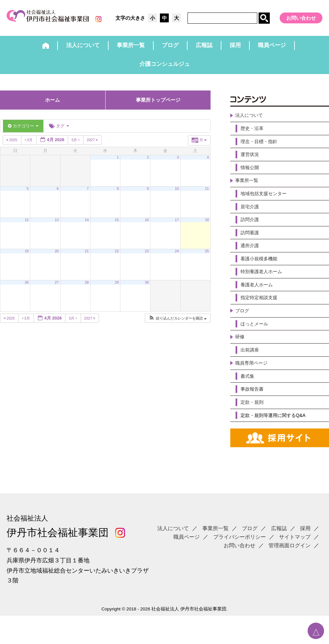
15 (117, 225)
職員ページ (187, 558)
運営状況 (251, 163)
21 (87, 256)
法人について (251, 121)
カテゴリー (23, 131)
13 (57, 225)
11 (207, 194)
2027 (93, 145)
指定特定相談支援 (262, 317)
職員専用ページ (254, 387)
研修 (240, 360)
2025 (12, 145)
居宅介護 (251, 219)
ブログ (243, 332)
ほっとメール (256, 345)
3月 (29, 145)
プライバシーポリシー (240, 558)
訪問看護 (251, 247)
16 (147, 225)
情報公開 (251, 177)
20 (57, 256)
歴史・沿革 (254, 135)
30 (147, 288)
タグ (59, 131)
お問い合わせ (301, 18)
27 (57, 288)
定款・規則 (254, 430)
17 (177, 225)
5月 (76, 145)
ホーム (52, 105)
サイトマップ (295, 558)
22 (117, 256)
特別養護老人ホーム (264, 289)
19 (27, 256)
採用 (305, 549)
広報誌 (279, 549)
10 (177, 194)
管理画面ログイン (290, 566)
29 (117, 288)
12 (27, 225)
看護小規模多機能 (262, 275)
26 (27, 288)
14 (87, 225)
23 (147, 256)
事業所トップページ (158, 105)
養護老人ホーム (259, 304)
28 (87, 288)
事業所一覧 (248, 191)
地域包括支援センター (267, 205)
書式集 (248, 402)
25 (207, 256)
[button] (177, 324)
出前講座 (251, 374)
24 (177, 256)
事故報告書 (254, 415)
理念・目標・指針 (262, 149)
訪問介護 (251, 233)
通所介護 (251, 261)
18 (207, 225)
